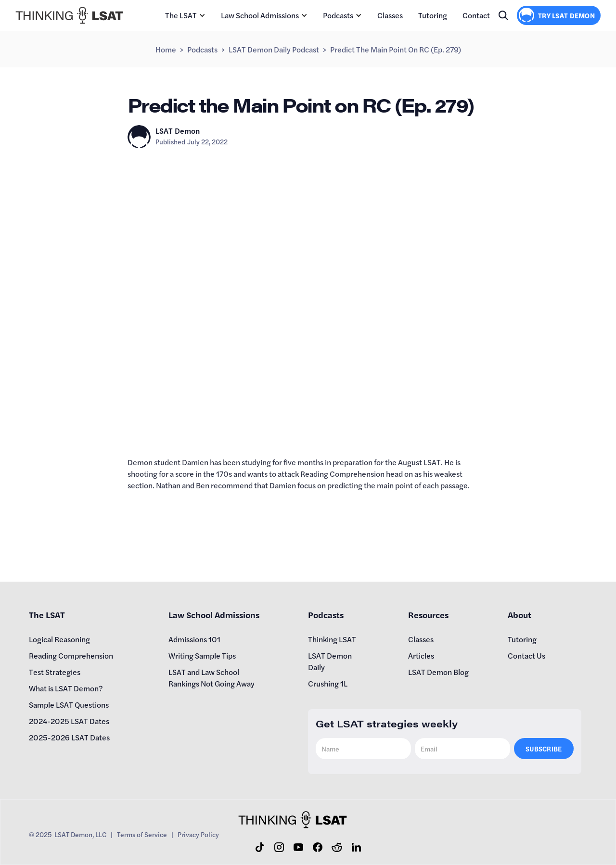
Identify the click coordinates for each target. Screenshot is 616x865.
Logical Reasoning (59, 639)
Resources (428, 615)
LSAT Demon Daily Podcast (274, 49)
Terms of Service (142, 834)
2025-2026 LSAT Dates (69, 737)
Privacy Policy (198, 834)
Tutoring (433, 15)
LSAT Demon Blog (438, 672)
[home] (69, 15)
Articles (421, 655)
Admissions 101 (194, 639)
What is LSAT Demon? (66, 688)
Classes (390, 15)
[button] (185, 15)
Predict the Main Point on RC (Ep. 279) (396, 49)
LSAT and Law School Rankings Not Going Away (212, 678)
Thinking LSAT (332, 639)
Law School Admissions (260, 15)
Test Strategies (55, 672)
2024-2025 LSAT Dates (69, 721)
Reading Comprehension (71, 655)
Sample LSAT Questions (69, 705)
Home (166, 49)
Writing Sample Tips (202, 655)
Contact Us (526, 655)
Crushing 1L (328, 683)
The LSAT (181, 15)
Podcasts (338, 15)
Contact (476, 15)
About (520, 615)
